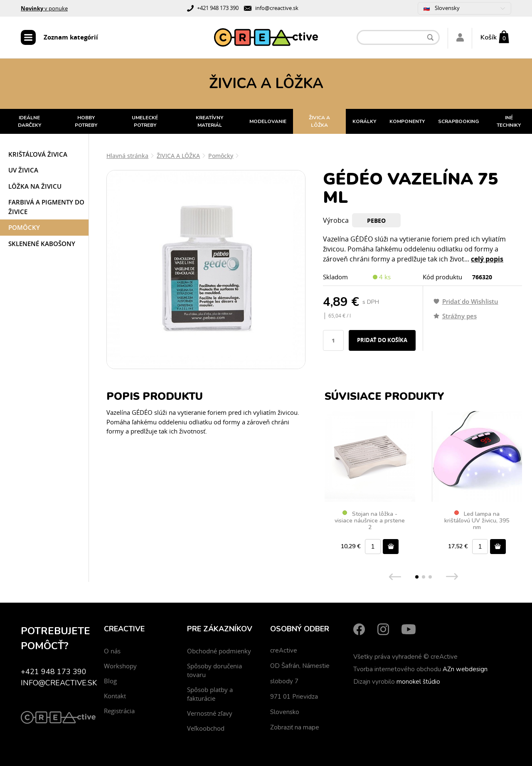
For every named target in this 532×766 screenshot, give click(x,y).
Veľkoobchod (206, 728)
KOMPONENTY (407, 121)
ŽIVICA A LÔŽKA (319, 121)
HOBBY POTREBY (86, 121)
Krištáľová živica (38, 154)
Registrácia (119, 711)
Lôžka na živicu (35, 186)
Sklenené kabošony (42, 244)
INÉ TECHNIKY (509, 121)
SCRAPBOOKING (458, 121)
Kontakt (115, 696)
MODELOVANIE (268, 121)
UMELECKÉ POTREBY (145, 121)
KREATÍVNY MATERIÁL (209, 121)
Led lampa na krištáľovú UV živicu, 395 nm (477, 521)
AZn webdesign (465, 669)
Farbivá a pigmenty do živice (46, 207)
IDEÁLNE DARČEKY (30, 121)
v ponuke (44, 8)
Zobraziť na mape (295, 727)
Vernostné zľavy (210, 713)
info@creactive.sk (277, 8)
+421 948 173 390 (218, 8)
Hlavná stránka (127, 156)
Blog (110, 681)
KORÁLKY (364, 121)
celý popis (487, 259)
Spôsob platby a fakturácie (210, 694)
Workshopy (120, 666)
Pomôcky (24, 227)
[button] (417, 577)
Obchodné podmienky (219, 651)
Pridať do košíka (382, 340)
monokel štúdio (418, 682)
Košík (489, 37)
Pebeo (376, 220)
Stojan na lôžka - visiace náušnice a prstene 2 (370, 521)
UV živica (23, 170)
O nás (112, 651)
